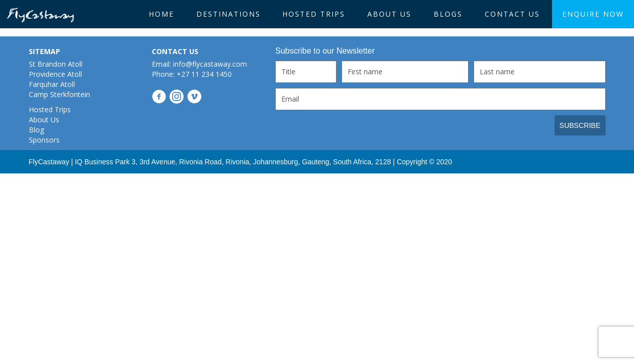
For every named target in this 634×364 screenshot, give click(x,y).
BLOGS (448, 14)
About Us (389, 14)
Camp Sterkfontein (59, 94)
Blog (36, 130)
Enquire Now (593, 14)
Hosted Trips (314, 14)
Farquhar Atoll (52, 84)
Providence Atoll (55, 74)
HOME (161, 14)
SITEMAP (45, 51)
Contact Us (512, 14)
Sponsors (44, 140)
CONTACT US (175, 51)
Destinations (228, 14)
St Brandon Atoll (56, 64)
